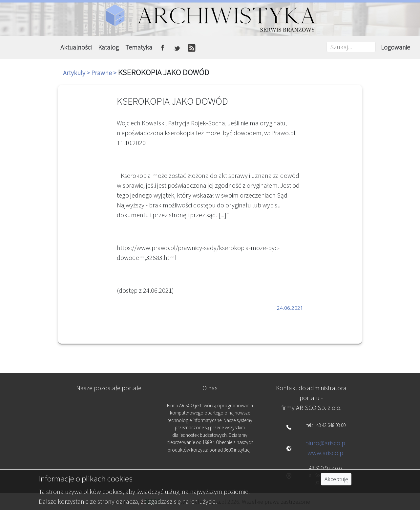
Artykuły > (77, 73)
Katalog (108, 47)
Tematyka (139, 47)
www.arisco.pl (326, 453)
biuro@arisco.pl (326, 443)
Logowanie (396, 47)
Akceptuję (336, 479)
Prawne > (105, 73)
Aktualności (76, 47)
